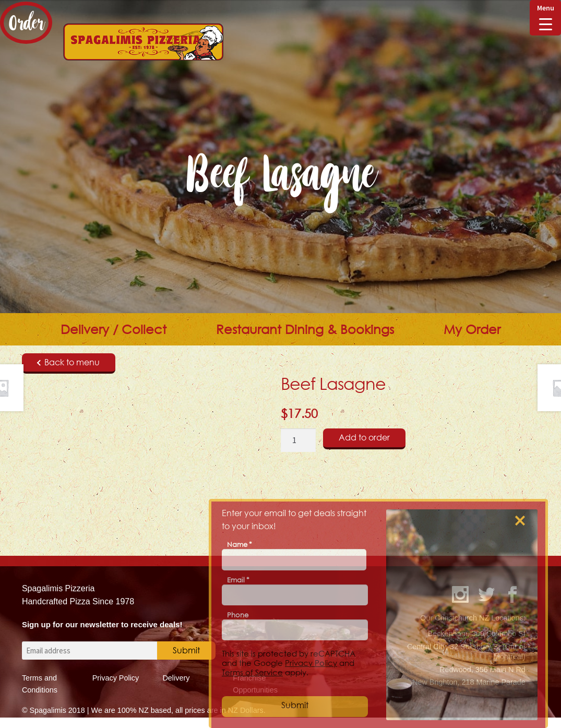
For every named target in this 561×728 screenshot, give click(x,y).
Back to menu (68, 362)
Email (238, 580)
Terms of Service (252, 672)
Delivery (176, 678)
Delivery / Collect (114, 329)
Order (26, 23)
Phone (238, 615)
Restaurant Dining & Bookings (305, 329)
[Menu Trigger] (545, 18)
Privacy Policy (116, 678)
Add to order (364, 437)
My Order (472, 329)
